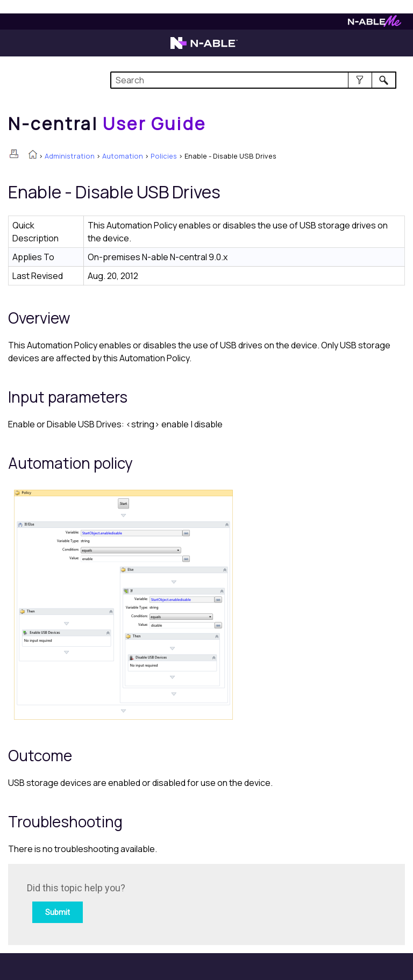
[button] (360, 80)
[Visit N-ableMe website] (375, 24)
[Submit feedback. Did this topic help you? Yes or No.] (172, 903)
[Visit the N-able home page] (204, 48)
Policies (164, 156)
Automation (123, 156)
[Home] (107, 124)
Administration (70, 156)
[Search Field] (253, 80)
